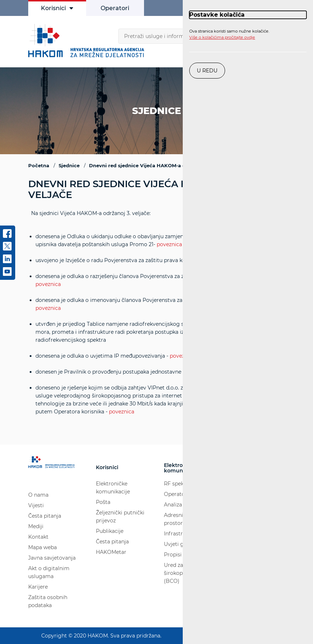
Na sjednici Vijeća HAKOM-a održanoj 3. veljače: (157, 313)
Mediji (36, 526)
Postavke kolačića (217, 15)
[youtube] (7, 274)
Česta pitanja (45, 516)
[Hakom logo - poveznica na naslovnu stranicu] (88, 41)
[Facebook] (7, 236)
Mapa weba (43, 547)
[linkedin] (7, 261)
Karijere (38, 587)
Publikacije (110, 531)
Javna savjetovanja (52, 558)
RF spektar (177, 484)
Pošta (103, 502)
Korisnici (57, 8)
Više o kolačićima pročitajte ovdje (222, 37)
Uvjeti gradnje (182, 544)
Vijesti (36, 505)
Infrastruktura (182, 534)
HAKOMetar (111, 552)
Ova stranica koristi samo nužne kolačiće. (229, 34)
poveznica (169, 244)
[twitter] (7, 249)
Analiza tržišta (182, 505)
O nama (38, 495)
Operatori (115, 8)
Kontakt (38, 537)
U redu (207, 71)
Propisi (173, 555)
